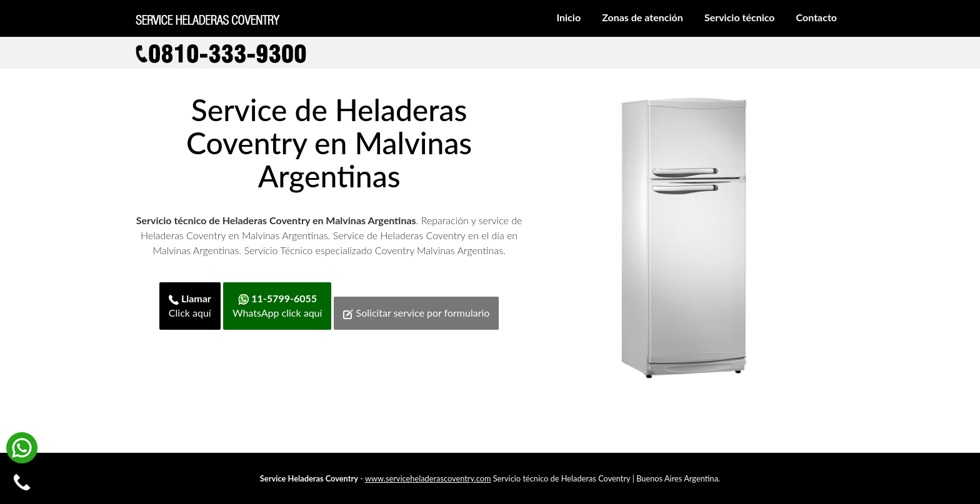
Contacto (817, 17)
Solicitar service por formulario (416, 313)
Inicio (568, 17)
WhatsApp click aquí (277, 305)
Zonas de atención (642, 17)
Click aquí (190, 305)
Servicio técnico (740, 17)
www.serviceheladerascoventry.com (428, 478)
